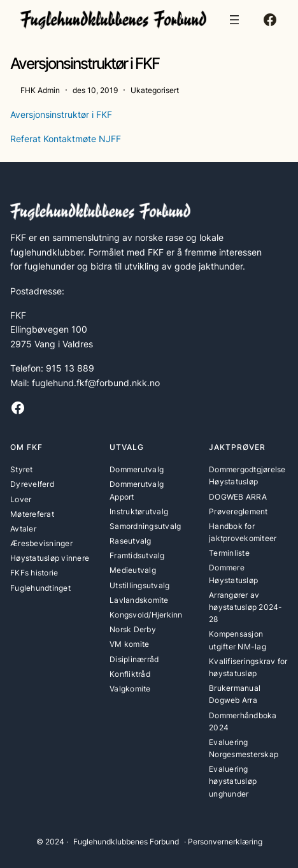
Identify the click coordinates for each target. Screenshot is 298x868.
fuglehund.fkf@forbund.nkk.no (96, 383)
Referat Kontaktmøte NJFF (66, 139)
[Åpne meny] (234, 20)
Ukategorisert (155, 90)
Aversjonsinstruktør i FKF (61, 114)
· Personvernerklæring (223, 842)
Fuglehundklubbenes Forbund (126, 842)
